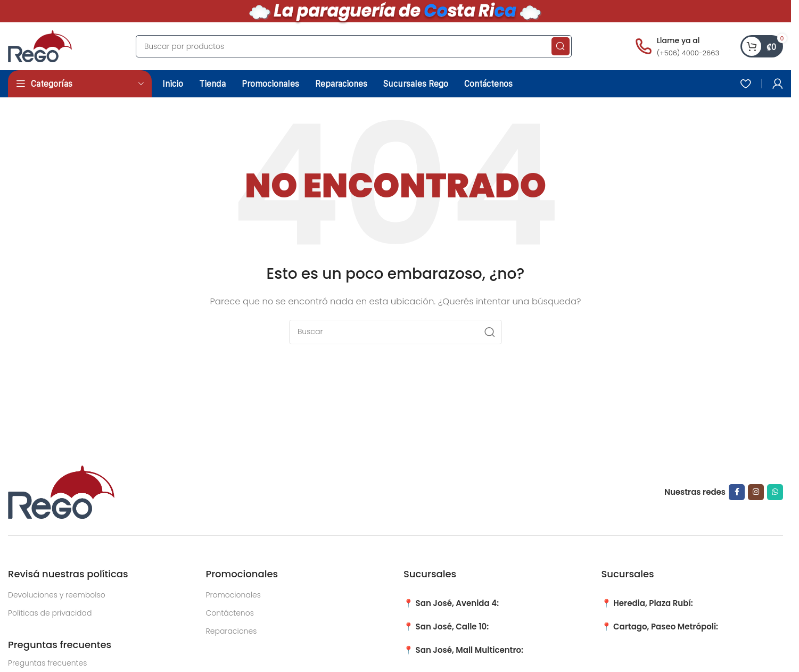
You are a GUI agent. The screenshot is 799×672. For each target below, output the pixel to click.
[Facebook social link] (737, 492)
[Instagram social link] (756, 492)
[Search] (354, 46)
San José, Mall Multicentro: (469, 650)
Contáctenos (230, 613)
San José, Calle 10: (452, 627)
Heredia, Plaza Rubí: (653, 603)
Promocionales (233, 595)
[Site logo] (40, 45)
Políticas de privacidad (50, 613)
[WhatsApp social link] (775, 492)
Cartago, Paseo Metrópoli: (666, 627)
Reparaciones (232, 631)
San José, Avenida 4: (458, 603)
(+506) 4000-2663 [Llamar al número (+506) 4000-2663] (688, 53)
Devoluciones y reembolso (57, 595)
